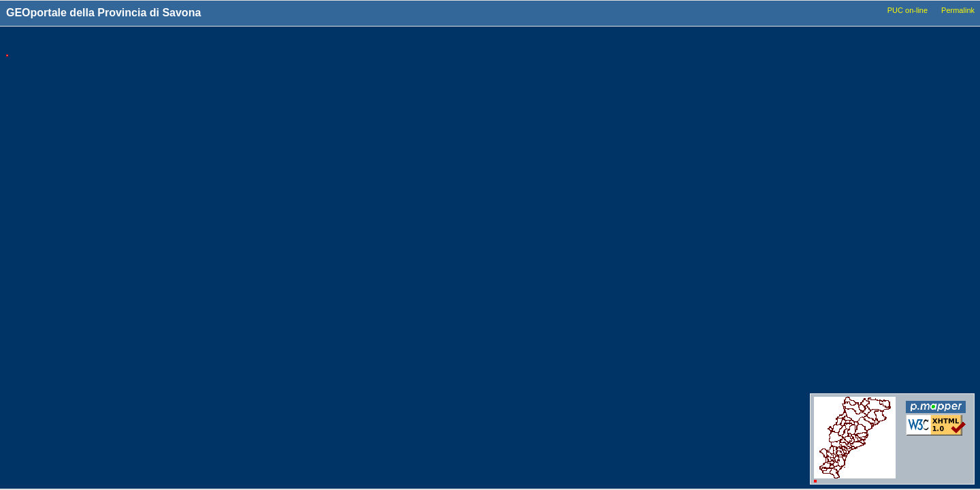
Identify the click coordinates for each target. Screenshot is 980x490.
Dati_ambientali (866, 261)
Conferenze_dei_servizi (880, 369)
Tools (737, 43)
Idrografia (856, 223)
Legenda (934, 42)
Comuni (852, 65)
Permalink (958, 10)
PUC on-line (908, 10)
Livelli (852, 42)
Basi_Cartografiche (873, 104)
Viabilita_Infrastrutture (878, 171)
